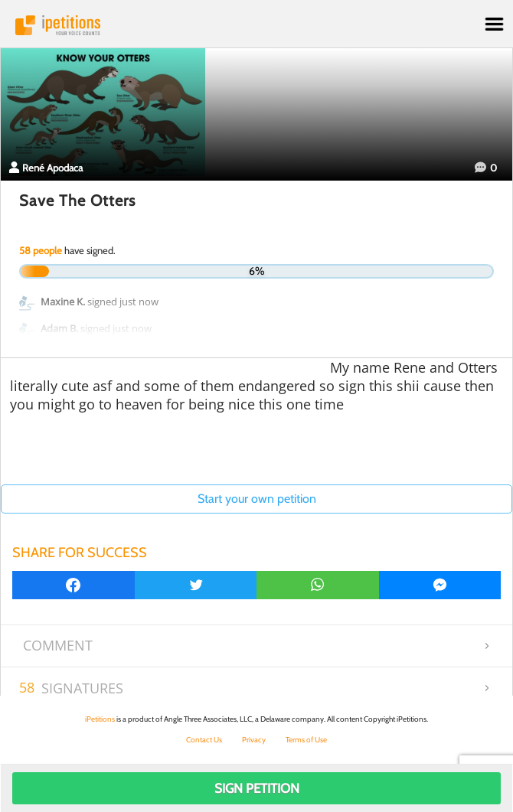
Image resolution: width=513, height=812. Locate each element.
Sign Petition (257, 788)
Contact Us (204, 740)
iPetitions (256, 25)
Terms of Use (306, 740)
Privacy (254, 740)
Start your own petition (257, 499)
